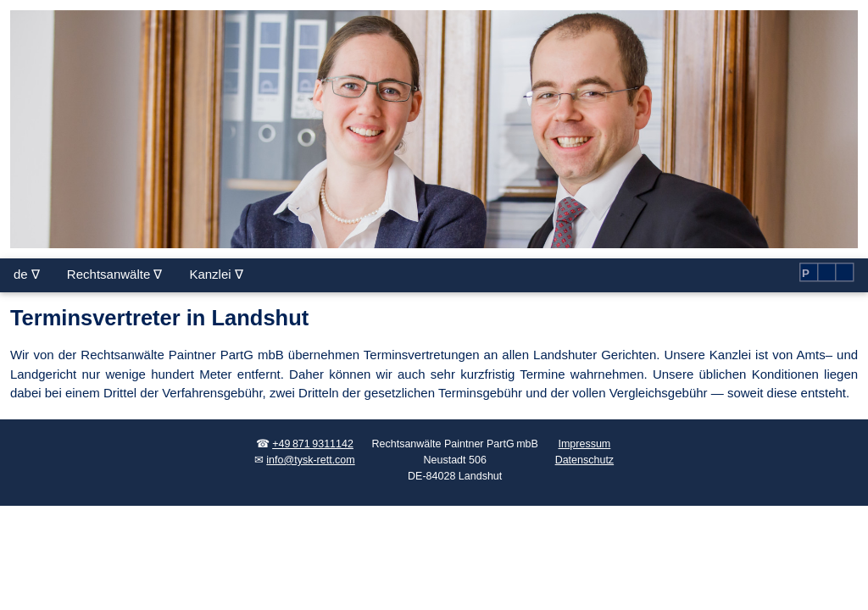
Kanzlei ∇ (216, 274)
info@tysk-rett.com (310, 460)
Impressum (584, 444)
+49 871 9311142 (313, 444)
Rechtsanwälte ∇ (115, 274)
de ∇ (27, 274)
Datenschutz (584, 460)
